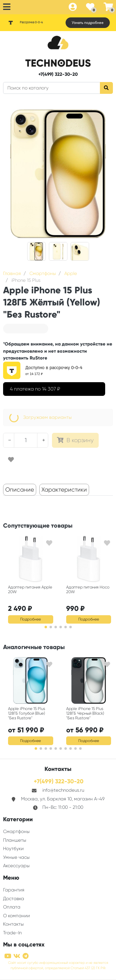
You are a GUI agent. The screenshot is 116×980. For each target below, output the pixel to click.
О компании (17, 916)
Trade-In (12, 933)
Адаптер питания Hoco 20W (88, 589)
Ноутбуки (13, 849)
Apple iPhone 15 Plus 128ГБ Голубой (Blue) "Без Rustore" (27, 713)
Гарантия (14, 890)
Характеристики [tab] (64, 490)
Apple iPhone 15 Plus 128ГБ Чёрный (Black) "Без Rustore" (85, 713)
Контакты (13, 924)
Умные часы (16, 857)
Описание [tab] (20, 490)
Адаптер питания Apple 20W (30, 589)
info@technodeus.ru (63, 790)
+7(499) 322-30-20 (58, 74)
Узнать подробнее (88, 23)
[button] (46, 627)
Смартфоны (16, 831)
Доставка (14, 899)
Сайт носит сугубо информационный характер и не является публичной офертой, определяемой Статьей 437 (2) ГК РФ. (58, 965)
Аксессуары (16, 866)
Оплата (12, 907)
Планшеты (15, 840)
